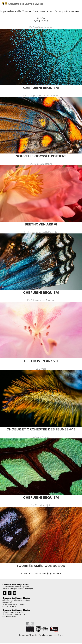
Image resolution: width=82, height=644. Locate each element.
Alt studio (33, 635)
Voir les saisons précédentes (41, 573)
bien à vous (59, 635)
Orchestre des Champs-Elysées (26, 4)
